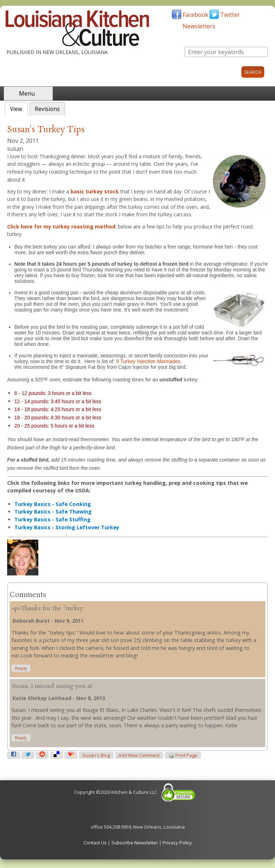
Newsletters (199, 26)
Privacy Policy (177, 843)
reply (21, 668)
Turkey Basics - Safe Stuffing (52, 519)
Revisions (47, 109)
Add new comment (139, 755)
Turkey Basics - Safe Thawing (53, 512)
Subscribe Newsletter (135, 843)
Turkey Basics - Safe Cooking (53, 504)
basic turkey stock (95, 191)
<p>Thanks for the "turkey (47, 609)
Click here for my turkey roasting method (61, 226)
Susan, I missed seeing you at (52, 686)
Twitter (230, 15)
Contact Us (95, 843)
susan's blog (96, 755)
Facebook (196, 15)
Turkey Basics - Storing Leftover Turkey (67, 527)
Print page (183, 756)
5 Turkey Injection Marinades (148, 361)
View (19, 108)
